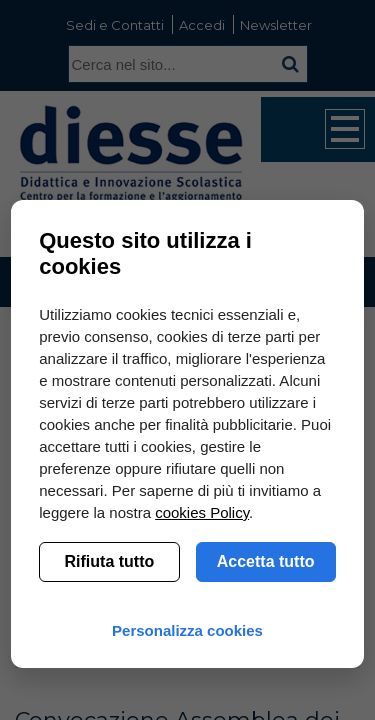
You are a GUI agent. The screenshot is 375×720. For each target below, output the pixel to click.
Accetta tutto (266, 561)
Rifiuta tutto (110, 561)
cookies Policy (202, 512)
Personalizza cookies (187, 630)
